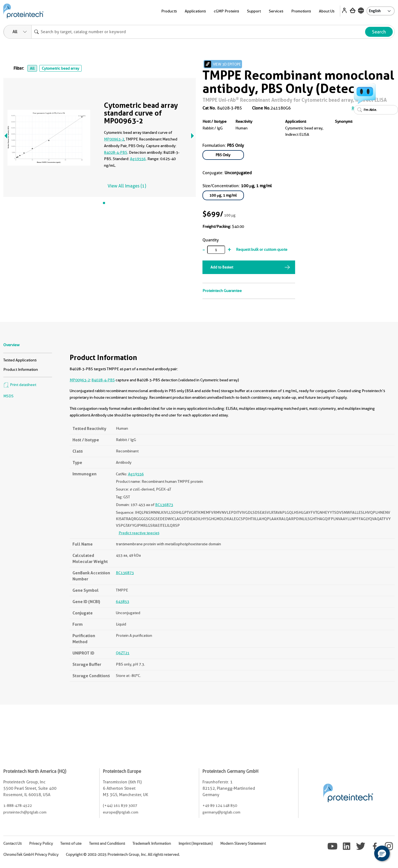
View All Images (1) (127, 186)
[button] (382, 853)
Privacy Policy (41, 843)
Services (276, 11)
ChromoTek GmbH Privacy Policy (31, 854)
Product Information (21, 369)
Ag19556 (138, 159)
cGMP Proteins (226, 11)
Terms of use (71, 843)
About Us (327, 11)
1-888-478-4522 (18, 806)
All (32, 68)
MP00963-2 (114, 139)
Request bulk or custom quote (262, 249)
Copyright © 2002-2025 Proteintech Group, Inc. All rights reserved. (123, 854)
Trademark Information (152, 843)
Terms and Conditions (107, 843)
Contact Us (12, 843)
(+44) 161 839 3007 (120, 806)
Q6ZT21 (123, 653)
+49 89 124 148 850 (220, 806)
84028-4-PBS (116, 152)
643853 (123, 601)
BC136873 (164, 505)
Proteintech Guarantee (222, 291)
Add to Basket (222, 267)
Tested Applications (20, 360)
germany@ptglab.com (221, 812)
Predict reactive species (139, 533)
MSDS (8, 396)
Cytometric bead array (60, 68)
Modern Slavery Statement (243, 843)
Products (169, 11)
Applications (195, 11)
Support (254, 11)
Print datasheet (20, 385)
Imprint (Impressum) (196, 843)
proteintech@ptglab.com (25, 812)
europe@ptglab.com (121, 812)
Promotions (301, 11)
